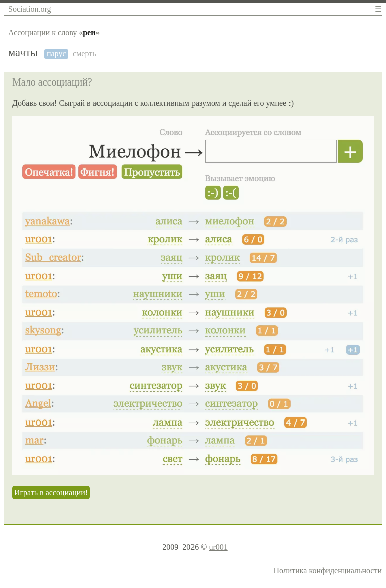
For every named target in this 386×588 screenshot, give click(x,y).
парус (57, 54)
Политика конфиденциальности (328, 571)
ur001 (218, 547)
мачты (23, 53)
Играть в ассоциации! (51, 493)
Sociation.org (29, 9)
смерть (84, 54)
